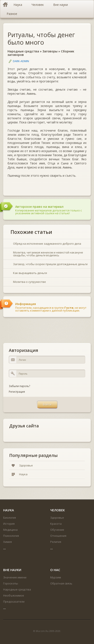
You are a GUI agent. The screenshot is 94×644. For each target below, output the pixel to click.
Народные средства (23, 51)
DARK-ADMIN (21, 61)
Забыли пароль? (19, 386)
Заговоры (50, 51)
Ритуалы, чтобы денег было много (41, 38)
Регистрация (17, 392)
